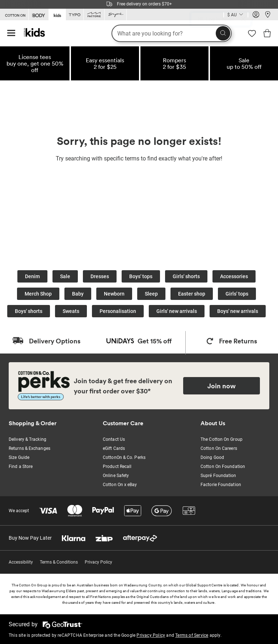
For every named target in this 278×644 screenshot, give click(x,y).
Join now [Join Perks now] (222, 386)
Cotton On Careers (219, 448)
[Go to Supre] (115, 15)
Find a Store (21, 467)
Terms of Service (192, 635)
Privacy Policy (98, 562)
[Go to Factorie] (94, 15)
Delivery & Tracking (28, 439)
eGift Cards (114, 448)
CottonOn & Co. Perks (124, 457)
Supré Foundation (218, 476)
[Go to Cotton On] (14, 15)
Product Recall (117, 467)
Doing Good (212, 457)
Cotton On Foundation (223, 467)
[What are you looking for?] (172, 33)
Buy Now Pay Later (30, 538)
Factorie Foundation (221, 485)
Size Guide (19, 457)
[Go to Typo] (75, 15)
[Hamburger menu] (11, 34)
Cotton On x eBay (120, 485)
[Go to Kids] (57, 14)
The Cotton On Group (222, 439)
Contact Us (114, 439)
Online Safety (116, 476)
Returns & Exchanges (30, 448)
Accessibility (21, 562)
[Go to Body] (39, 15)
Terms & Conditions (59, 562)
